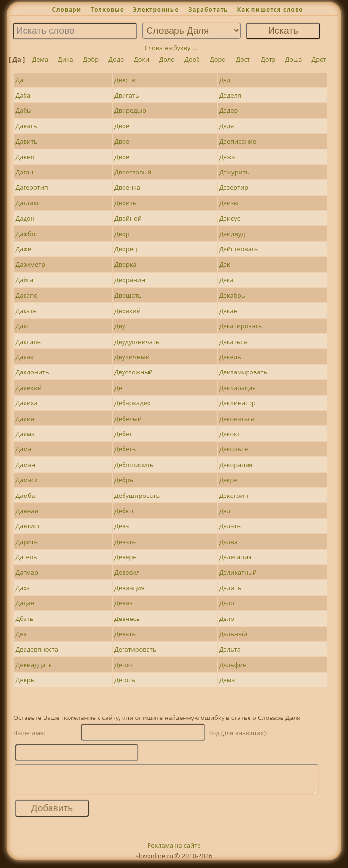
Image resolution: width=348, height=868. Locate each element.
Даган (25, 172)
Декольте (233, 449)
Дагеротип (32, 187)
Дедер (228, 110)
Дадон (25, 218)
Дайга (25, 280)
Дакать (26, 311)
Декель (230, 357)
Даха (23, 588)
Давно (25, 157)
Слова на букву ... (171, 48)
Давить (27, 141)
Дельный (233, 634)
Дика (65, 59)
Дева (122, 526)
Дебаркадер (133, 403)
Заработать (208, 10)
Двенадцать (34, 665)
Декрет (230, 480)
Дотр (268, 59)
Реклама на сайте (174, 851)
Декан (228, 311)
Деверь (125, 557)
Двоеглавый (133, 172)
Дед (225, 80)
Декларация (237, 388)
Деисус (230, 218)
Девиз (124, 603)
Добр (91, 59)
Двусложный (134, 372)
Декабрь (232, 295)
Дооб (192, 59)
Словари (67, 10)
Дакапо (27, 295)
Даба (23, 95)
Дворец (126, 249)
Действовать (238, 249)
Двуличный (132, 357)
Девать (125, 542)
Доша (293, 59)
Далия (25, 419)
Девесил (127, 572)
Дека (226, 280)
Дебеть (125, 449)
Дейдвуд (232, 234)
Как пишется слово (270, 10)
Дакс (23, 326)
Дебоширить (134, 465)
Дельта (230, 649)
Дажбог (27, 234)
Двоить (125, 203)
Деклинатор (237, 403)
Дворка (125, 264)
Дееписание (238, 141)
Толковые (107, 10)
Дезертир (234, 187)
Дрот (319, 59)
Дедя (226, 126)
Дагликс (28, 203)
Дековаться (237, 419)
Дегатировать (135, 649)
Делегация (235, 557)
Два (21, 634)
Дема (40, 59)
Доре (217, 59)
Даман (25, 465)
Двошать (128, 295)
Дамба (25, 496)
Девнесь (127, 619)
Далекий (29, 388)
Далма (25, 434)
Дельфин (233, 665)
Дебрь (124, 480)
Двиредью (130, 110)
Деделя (230, 95)
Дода (116, 59)
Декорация (236, 465)
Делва (228, 542)
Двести (125, 80)
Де (118, 388)
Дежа (227, 157)
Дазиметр (31, 264)
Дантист (28, 526)
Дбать (25, 619)
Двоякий (127, 311)
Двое (122, 126)
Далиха (27, 403)
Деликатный (238, 572)
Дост (243, 59)
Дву (120, 326)
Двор (122, 234)
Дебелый (128, 419)
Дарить (27, 542)
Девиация (129, 588)
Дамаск (27, 480)
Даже (24, 249)
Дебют (124, 511)
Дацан (25, 603)
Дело (227, 603)
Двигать (126, 95)
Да (20, 80)
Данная (27, 511)
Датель (26, 557)
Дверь (25, 680)
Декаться (233, 342)
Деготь (125, 680)
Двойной (128, 218)
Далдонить (32, 372)
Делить (230, 588)
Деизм (229, 203)
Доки (141, 59)
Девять (125, 634)
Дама (24, 449)
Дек (225, 264)
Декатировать (240, 326)
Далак (25, 357)
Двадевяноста (37, 649)
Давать (26, 126)
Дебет (123, 434)
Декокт (230, 434)
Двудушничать (137, 342)
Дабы (24, 110)
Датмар (27, 572)
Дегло (123, 665)
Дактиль (28, 342)
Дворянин (130, 280)
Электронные (156, 10)
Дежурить (234, 172)
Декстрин (234, 496)
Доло (167, 59)
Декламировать (243, 372)
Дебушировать (137, 496)
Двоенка (127, 187)
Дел (225, 511)
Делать (230, 526)
